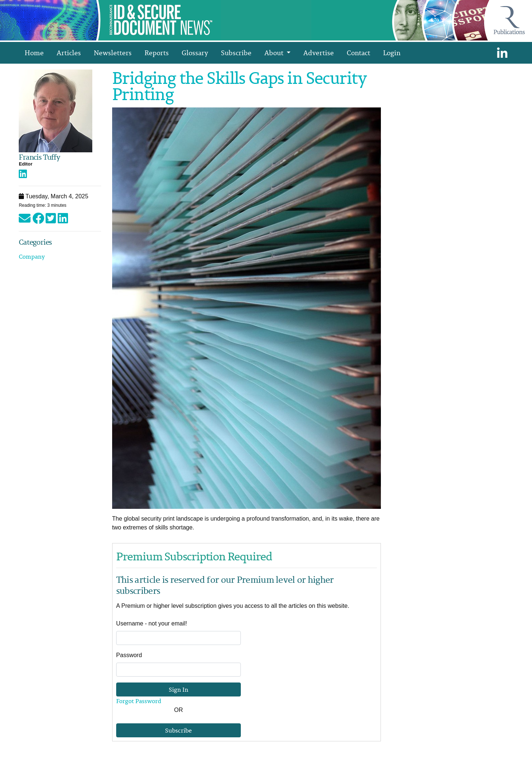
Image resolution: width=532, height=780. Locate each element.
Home (34, 53)
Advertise (319, 53)
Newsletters (113, 53)
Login (392, 53)
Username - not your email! (152, 623)
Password (129, 655)
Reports (157, 53)
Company (32, 256)
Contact (358, 53)
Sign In (178, 689)
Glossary (195, 53)
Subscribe (236, 53)
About (275, 53)
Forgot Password (139, 701)
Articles (69, 53)
